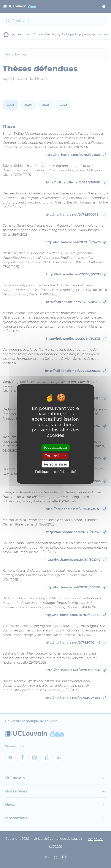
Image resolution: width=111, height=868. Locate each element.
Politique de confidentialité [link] (55, 472)
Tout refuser (55, 456)
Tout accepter (55, 447)
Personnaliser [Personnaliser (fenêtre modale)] (55, 464)
